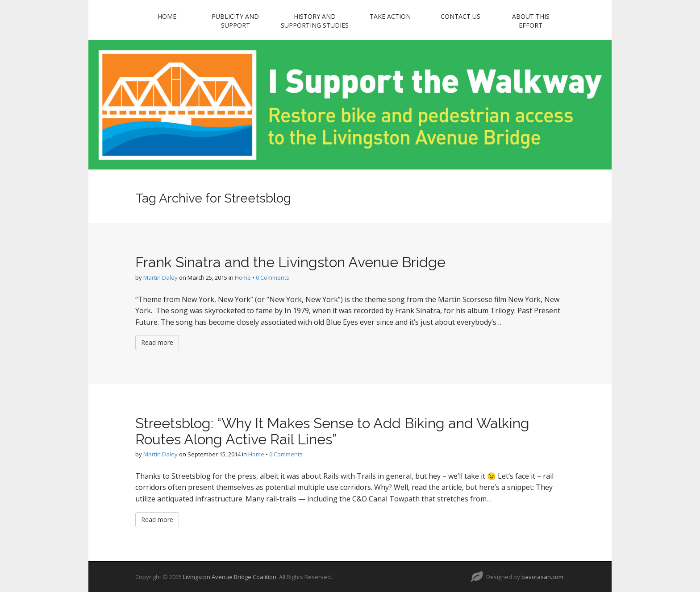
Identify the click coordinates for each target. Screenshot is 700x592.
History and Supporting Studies (315, 21)
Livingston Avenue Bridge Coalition (230, 577)
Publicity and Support (235, 21)
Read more (157, 342)
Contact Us (460, 16)
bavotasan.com (542, 577)
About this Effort (531, 21)
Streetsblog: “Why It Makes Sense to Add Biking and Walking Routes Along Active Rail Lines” (332, 431)
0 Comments (273, 277)
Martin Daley (160, 277)
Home (167, 16)
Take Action (390, 16)
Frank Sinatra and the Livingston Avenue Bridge (290, 262)
